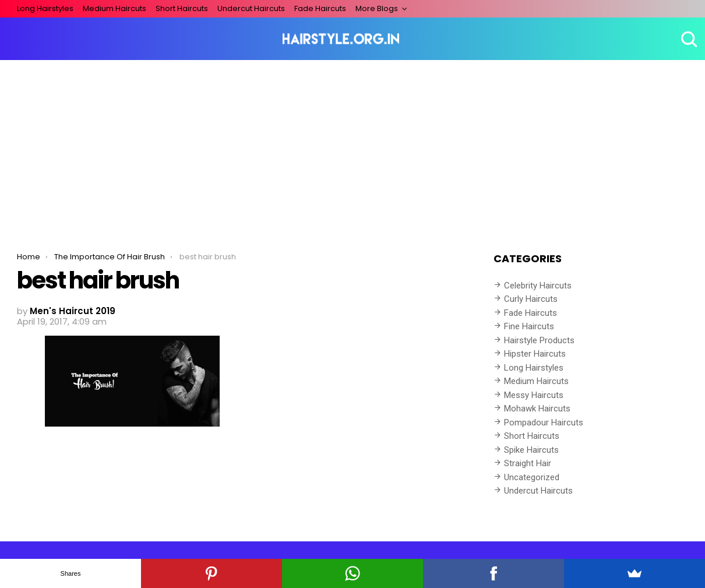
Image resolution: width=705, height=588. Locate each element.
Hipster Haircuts (535, 354)
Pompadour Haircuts (544, 422)
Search (688, 39)
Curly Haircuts (531, 299)
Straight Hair (528, 463)
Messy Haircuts (534, 395)
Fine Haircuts (529, 326)
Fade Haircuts (320, 8)
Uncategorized (532, 477)
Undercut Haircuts (251, 8)
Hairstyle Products (539, 340)
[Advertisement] (352, 147)
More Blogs (377, 8)
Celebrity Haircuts (538, 286)
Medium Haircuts (114, 8)
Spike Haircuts (531, 450)
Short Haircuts (182, 8)
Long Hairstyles (45, 8)
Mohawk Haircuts (537, 409)
